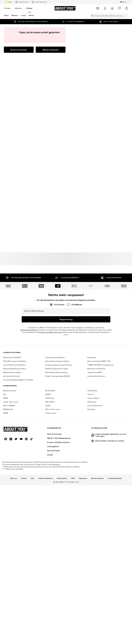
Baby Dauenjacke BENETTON (99, 239)
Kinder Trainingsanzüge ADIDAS (58, 254)
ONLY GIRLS (50, 280)
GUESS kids (50, 276)
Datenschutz (62, 356)
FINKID (6, 276)
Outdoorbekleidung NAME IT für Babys (18, 258)
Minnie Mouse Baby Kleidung (56, 250)
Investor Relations (46, 356)
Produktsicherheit (115, 356)
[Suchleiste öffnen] (92, 16)
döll (5, 272)
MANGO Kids (8, 287)
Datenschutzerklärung (29, 208)
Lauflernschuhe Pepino (96, 254)
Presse (24, 356)
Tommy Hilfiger (93, 276)
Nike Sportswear (10, 268)
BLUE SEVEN (50, 268)
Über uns (14, 356)
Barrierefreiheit (98, 356)
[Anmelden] (105, 8)
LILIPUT (48, 283)
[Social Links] (6, 317)
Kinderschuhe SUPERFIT (12, 235)
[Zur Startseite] (65, 8)
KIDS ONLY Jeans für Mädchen (15, 239)
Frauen (7, 8)
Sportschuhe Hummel (11, 254)
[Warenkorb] (127, 8)
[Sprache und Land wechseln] (124, 2)
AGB (73, 356)
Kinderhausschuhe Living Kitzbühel (59, 243)
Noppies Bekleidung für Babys (15, 246)
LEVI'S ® (91, 272)
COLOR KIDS (92, 268)
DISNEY (48, 272)
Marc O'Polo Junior (53, 287)
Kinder (29, 8)
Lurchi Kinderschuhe (95, 283)
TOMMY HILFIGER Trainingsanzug (100, 243)
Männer (18, 8)
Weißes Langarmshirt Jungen (57, 246)
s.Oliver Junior (51, 291)
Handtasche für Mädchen (55, 235)
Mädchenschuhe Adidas (12, 250)
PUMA (5, 291)
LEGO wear (92, 280)
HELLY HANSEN (9, 283)
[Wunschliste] (119, 8)
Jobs (32, 356)
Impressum (83, 356)
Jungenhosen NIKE (95, 250)
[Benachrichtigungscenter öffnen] (112, 8)
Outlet (9, 2)
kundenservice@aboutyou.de (50, 210)
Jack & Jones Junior (11, 280)
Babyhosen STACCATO (96, 246)
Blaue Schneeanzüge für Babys (57, 239)
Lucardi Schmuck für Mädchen (14, 243)
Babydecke (92, 235)
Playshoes (91, 287)
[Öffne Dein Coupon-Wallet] (98, 8)
